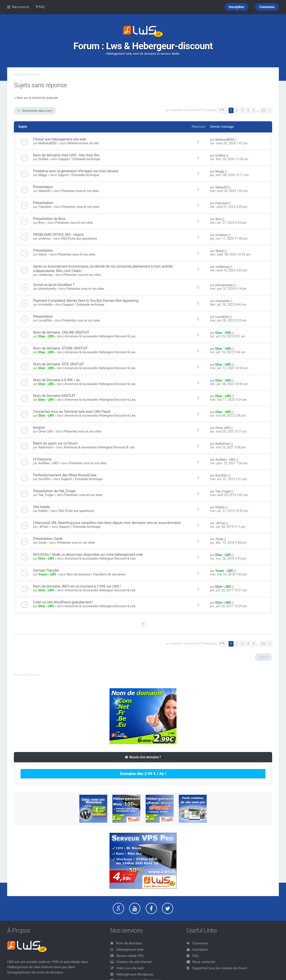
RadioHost (46, 447)
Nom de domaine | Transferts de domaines (96, 574)
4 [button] (248, 110)
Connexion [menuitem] (267, 7)
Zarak (42, 543)
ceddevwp (45, 275)
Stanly (43, 254)
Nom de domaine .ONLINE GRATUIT (61, 332)
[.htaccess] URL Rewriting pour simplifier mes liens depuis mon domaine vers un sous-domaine (107, 523)
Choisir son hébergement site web (60, 139)
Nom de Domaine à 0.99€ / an (56, 380)
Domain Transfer (46, 570)
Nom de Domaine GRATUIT (54, 396)
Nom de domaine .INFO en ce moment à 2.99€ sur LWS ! (77, 586)
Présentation (43, 187)
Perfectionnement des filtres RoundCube (65, 475)
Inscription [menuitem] (236, 7)
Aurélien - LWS (48, 463)
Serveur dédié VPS (130, 956)
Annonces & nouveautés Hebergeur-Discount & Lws (100, 336)
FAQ (195, 956)
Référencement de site (83, 143)
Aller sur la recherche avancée (37, 98)
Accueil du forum (27, 75)
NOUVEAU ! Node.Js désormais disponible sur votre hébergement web (88, 554)
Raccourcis (21, 7)
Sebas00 (44, 191)
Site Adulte (41, 507)
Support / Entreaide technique (80, 159)
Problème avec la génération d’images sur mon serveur (76, 171)
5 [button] (254, 110)
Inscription (200, 950)
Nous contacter (204, 962)
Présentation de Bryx (49, 219)
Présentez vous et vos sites (80, 191)
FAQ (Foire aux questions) (79, 239)
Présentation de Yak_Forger (54, 491)
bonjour (39, 427)
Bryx (41, 223)
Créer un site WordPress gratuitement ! (63, 602)
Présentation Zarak (48, 539)
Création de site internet (134, 962)
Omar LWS (46, 431)
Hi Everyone (42, 459)
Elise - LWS (46, 336)
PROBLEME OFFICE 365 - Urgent (58, 234)
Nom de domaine (129, 943)
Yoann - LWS (47, 574)
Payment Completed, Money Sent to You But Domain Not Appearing (86, 300)
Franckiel (45, 207)
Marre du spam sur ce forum (55, 443)
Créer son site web (130, 968)
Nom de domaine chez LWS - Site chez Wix (66, 155)
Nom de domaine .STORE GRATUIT (60, 348)
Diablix (43, 511)
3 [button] (242, 110)
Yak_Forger (46, 495)
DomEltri (44, 479)
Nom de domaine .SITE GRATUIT (59, 364)
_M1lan (43, 527)
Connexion (200, 943)
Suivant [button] (270, 110)
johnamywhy (47, 289)
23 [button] (263, 110)
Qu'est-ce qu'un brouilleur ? (54, 285)
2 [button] (237, 110)
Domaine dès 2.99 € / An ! (143, 774)
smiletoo (44, 239)
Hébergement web (130, 950)
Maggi (43, 175)
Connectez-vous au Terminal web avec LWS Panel (72, 411)
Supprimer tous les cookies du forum (220, 968)
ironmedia (45, 305)
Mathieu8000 (48, 143)
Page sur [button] (223, 110)
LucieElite (45, 320)
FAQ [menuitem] (40, 7)
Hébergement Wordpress (135, 974)
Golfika (43, 159)
